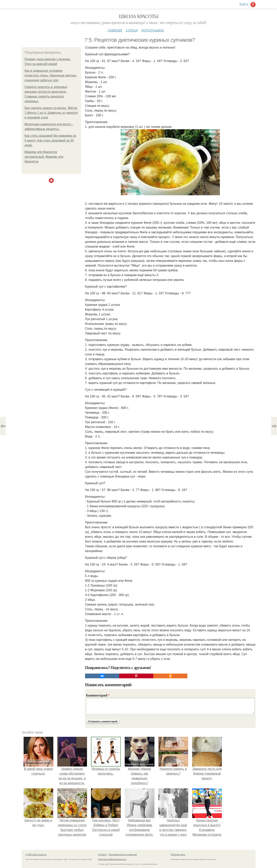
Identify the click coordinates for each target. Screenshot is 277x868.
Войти (244, 4)
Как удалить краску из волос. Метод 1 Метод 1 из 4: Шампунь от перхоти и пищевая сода (51, 113)
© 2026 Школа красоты (36, 855)
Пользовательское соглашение (123, 855)
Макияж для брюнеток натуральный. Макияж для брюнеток (44, 157)
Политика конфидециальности (112, 859)
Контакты (102, 855)
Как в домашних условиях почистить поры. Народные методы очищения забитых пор (51, 75)
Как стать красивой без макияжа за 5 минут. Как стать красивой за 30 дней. (50, 140)
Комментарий (98, 695)
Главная (115, 30)
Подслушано (152, 30)
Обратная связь (178, 855)
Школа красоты (139, 16)
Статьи (132, 30)
